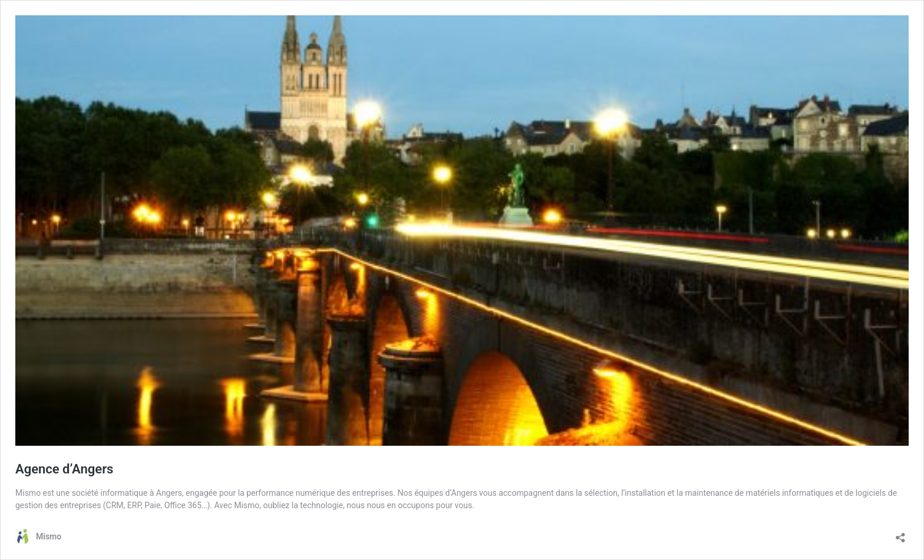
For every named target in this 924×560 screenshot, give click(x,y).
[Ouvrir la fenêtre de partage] (900, 534)
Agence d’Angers (64, 469)
